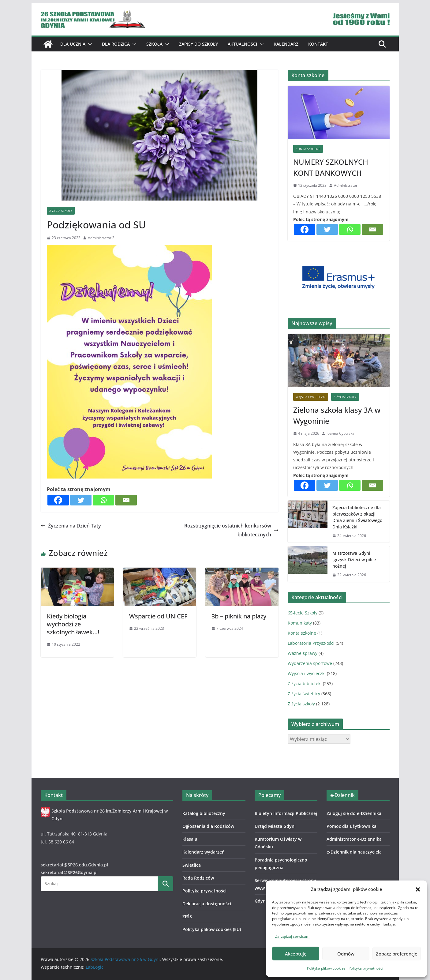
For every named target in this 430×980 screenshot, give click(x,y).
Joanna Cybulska (340, 433)
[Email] (126, 500)
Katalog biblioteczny (204, 813)
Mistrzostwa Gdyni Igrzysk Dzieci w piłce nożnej (354, 559)
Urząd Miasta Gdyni (275, 826)
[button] (418, 889)
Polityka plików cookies (326, 968)
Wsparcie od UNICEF (158, 616)
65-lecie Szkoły (303, 613)
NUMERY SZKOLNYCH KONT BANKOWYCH (331, 167)
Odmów (346, 954)
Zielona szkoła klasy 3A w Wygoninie (337, 415)
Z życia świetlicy (304, 694)
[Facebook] (58, 500)
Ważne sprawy (303, 653)
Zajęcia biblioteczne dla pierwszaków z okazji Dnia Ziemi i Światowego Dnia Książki (357, 517)
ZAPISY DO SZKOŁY (198, 44)
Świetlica (192, 865)
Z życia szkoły (61, 211)
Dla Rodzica (116, 44)
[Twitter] (81, 500)
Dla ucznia (73, 44)
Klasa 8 (190, 839)
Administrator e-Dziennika (354, 839)
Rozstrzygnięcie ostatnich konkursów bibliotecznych (231, 530)
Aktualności (242, 44)
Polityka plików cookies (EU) (212, 929)
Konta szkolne (308, 149)
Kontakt (318, 44)
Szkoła (154, 44)
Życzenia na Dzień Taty (71, 526)
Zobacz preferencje (397, 954)
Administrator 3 (101, 238)
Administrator (346, 185)
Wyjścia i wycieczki (311, 397)
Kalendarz (286, 44)
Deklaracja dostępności (207, 904)
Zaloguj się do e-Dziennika (354, 813)
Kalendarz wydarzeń (204, 852)
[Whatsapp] (103, 500)
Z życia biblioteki (305, 683)
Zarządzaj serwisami (293, 936)
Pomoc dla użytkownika (351, 826)
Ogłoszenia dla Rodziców (208, 826)
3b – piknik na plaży (239, 616)
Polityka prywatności (366, 968)
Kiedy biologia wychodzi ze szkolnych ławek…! (73, 624)
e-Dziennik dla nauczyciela (354, 852)
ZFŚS (187, 916)
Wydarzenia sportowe (310, 663)
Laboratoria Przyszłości (311, 643)
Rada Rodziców (198, 878)
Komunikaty (300, 623)
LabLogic (95, 967)
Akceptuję (296, 954)
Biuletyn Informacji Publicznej (286, 813)
